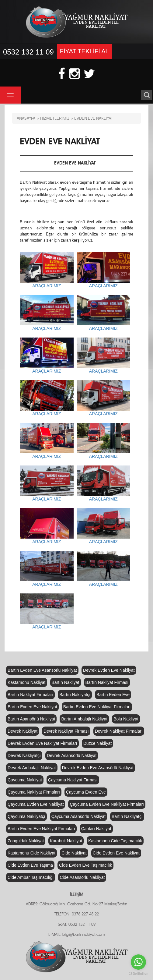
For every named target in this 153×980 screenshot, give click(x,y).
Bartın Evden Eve (113, 695)
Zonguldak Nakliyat (26, 841)
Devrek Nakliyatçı (24, 755)
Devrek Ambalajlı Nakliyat (32, 768)
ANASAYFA (26, 118)
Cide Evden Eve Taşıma (30, 865)
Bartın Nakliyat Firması (107, 682)
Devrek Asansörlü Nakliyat (72, 755)
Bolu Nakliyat (126, 719)
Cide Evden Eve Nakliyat (116, 853)
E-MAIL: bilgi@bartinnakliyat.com (77, 935)
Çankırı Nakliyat (96, 829)
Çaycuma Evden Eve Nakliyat (36, 804)
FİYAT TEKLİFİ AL (84, 51)
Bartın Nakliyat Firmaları (30, 695)
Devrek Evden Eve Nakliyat (109, 670)
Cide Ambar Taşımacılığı (31, 877)
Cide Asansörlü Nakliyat (82, 877)
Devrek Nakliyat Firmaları (119, 731)
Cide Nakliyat (74, 853)
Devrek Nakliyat (23, 731)
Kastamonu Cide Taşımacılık (115, 841)
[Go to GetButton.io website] (138, 974)
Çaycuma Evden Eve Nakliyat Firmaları (107, 804)
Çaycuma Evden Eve (86, 792)
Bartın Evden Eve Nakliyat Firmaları (97, 707)
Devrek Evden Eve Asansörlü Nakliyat (98, 768)
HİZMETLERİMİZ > (57, 118)
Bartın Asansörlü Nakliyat (31, 719)
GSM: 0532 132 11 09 (77, 925)
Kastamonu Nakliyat (27, 682)
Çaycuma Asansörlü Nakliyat (78, 816)
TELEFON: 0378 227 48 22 (77, 914)
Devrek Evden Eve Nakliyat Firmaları (42, 743)
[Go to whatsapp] (138, 962)
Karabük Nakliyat (66, 841)
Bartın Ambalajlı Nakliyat (84, 719)
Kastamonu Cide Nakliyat (31, 853)
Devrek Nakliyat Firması (66, 731)
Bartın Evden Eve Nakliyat (32, 707)
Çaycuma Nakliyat (25, 780)
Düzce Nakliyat (97, 743)
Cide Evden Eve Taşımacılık (85, 865)
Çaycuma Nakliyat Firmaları (34, 792)
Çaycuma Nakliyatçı (26, 816)
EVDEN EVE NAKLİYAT (94, 118)
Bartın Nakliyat (66, 682)
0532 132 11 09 (28, 52)
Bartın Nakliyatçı (75, 695)
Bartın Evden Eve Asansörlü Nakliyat (42, 670)
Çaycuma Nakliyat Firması (73, 780)
